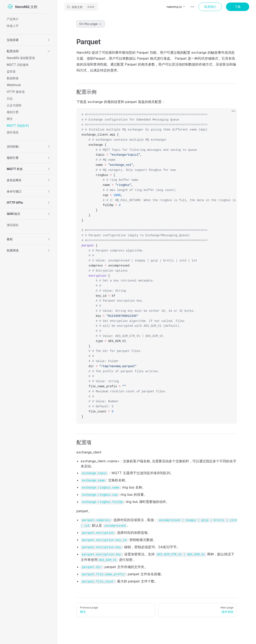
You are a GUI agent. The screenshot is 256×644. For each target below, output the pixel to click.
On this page (91, 24)
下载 (238, 7)
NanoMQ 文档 (22, 7)
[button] (49, 40)
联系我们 (210, 7)
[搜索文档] (81, 7)
